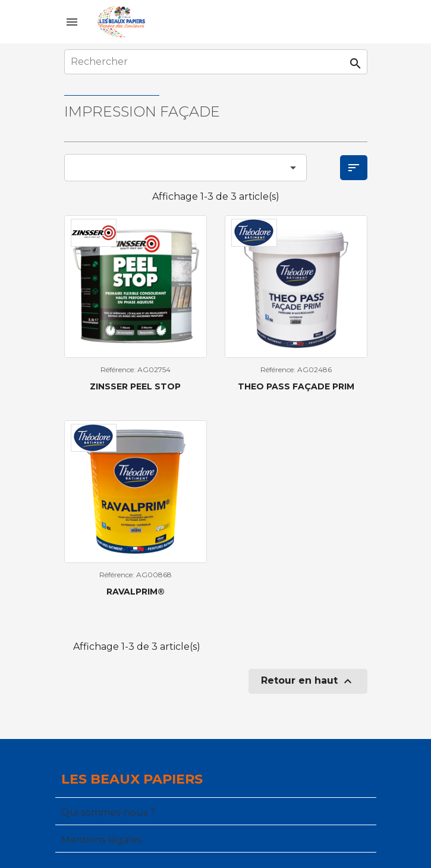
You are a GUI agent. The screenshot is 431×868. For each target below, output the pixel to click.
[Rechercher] (216, 62)
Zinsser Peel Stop (135, 386)
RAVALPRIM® (136, 592)
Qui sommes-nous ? (108, 812)
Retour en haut (308, 681)
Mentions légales (101, 840)
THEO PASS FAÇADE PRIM (296, 386)
